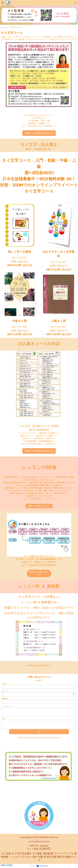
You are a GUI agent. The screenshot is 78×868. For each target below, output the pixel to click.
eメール (5, 691)
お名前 (4, 684)
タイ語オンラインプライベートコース (63, 39)
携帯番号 (5, 699)
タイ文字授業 (57, 37)
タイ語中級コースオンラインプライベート (32, 39)
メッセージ (6, 706)
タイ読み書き (46, 37)
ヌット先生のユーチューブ (30, 37)
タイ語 (8, 37)
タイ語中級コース (8, 39)
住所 (3, 719)
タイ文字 (15, 37)
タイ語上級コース (69, 37)
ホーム (3, 27)
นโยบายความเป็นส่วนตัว (50, 738)
